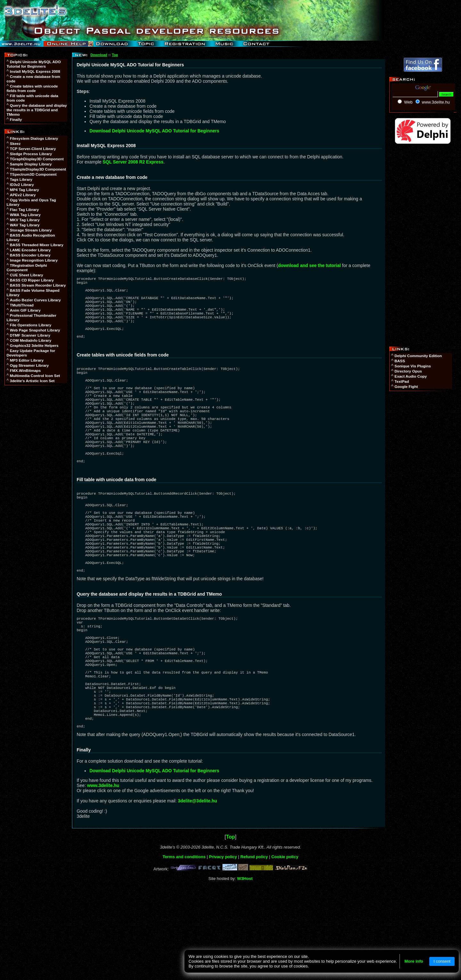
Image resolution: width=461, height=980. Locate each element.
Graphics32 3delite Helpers (34, 346)
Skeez (15, 144)
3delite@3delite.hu (198, 888)
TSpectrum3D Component (33, 174)
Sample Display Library (31, 164)
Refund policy (254, 944)
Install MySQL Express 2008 (35, 71)
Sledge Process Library (31, 154)
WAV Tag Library (25, 225)
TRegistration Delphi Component (27, 268)
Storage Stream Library (31, 230)
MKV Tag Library (25, 220)
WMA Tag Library (25, 215)
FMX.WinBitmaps (25, 371)
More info (414, 961)
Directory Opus (408, 371)
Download (99, 55)
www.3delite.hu (103, 873)
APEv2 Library (23, 195)
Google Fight (406, 387)
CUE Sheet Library (27, 275)
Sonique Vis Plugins (412, 366)
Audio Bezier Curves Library (35, 300)
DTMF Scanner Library (30, 335)
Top (115, 55)
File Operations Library (31, 325)
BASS (400, 361)
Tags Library (21, 180)
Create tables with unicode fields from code (32, 88)
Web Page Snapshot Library (35, 330)
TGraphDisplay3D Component (37, 159)
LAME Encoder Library (30, 250)
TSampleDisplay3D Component (38, 169)
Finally (16, 120)
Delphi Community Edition (418, 356)
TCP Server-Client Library (33, 149)
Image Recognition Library (34, 260)
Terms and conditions (184, 944)
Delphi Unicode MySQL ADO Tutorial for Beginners (33, 64)
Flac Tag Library (24, 210)
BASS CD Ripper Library (32, 280)
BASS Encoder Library (30, 255)
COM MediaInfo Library (31, 340)
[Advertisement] (36, 487)
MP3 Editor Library (27, 360)
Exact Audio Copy (411, 376)
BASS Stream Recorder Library (38, 285)
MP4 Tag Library (24, 190)
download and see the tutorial (309, 265)
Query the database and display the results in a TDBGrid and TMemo (37, 110)
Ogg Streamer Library (29, 365)
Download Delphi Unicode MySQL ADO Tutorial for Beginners (154, 131)
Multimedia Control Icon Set (35, 376)
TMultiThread (22, 305)
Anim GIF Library (25, 310)
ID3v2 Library (22, 185)
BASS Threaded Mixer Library (37, 245)
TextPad (402, 381)
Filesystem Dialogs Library (34, 138)
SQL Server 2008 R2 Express (133, 162)
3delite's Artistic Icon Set (32, 381)
